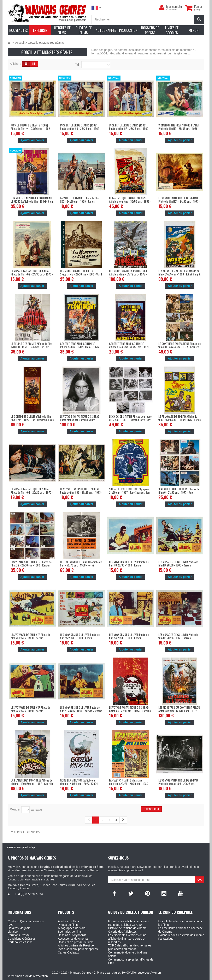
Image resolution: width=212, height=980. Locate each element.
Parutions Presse (19, 935)
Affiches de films (69, 921)
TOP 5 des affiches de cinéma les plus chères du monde (130, 947)
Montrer (15, 809)
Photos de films (68, 925)
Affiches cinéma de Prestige (76, 945)
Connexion (172, 9)
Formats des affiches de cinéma (129, 921)
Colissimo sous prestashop (20, 847)
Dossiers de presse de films (76, 942)
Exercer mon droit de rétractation (27, 976)
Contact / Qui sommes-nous (26, 921)
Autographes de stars (72, 928)
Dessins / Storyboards (72, 935)
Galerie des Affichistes (122, 932)
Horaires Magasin (19, 928)
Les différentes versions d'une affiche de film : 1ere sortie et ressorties (127, 939)
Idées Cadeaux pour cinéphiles (78, 949)
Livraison (13, 932)
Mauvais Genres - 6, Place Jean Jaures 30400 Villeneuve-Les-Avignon (115, 973)
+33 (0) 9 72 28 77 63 (29, 894)
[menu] (162, 8)
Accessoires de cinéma (73, 939)
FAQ (11, 925)
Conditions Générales (22, 939)
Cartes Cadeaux (68, 952)
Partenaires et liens (20, 942)
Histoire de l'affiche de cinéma (127, 928)
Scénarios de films (70, 932)
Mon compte (174, 6)
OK (200, 880)
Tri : (78, 65)
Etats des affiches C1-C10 (125, 925)
